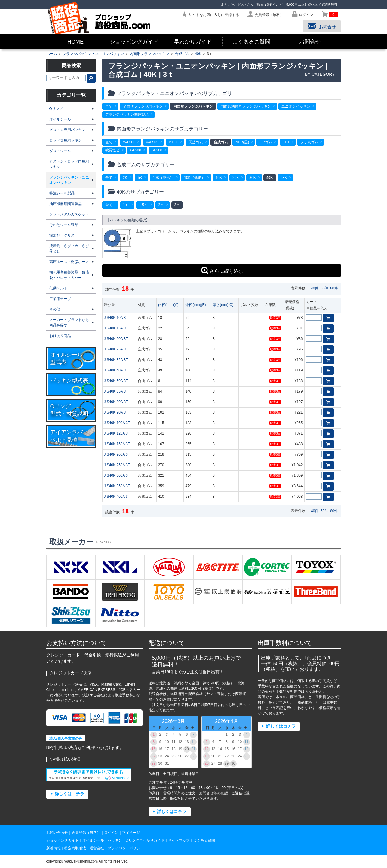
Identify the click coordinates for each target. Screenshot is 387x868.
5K (140, 178)
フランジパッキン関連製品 (127, 115)
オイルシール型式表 (66, 358)
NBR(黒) (242, 142)
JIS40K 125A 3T (117, 433)
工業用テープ (60, 299)
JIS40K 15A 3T (116, 328)
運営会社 (97, 848)
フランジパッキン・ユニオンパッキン (93, 54)
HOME (75, 42)
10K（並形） (163, 178)
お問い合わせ (57, 833)
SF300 (157, 150)
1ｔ (126, 205)
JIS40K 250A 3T (117, 465)
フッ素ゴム (309, 142)
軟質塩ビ (112, 150)
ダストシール (60, 151)
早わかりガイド (193, 42)
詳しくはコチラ (69, 794)
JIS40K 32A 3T (116, 360)
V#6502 (152, 142)
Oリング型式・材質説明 (69, 410)
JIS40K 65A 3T (116, 391)
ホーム (52, 54)
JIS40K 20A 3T (116, 339)
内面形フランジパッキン (149, 54)
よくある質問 (204, 840)
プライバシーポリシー (126, 848)
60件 (324, 288)
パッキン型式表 (69, 381)
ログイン (111, 833)
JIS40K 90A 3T (116, 412)
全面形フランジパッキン (143, 106)
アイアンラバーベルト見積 (69, 436)
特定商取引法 (75, 848)
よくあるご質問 (251, 42)
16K (219, 178)
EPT (286, 142)
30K (252, 178)
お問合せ (310, 42)
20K (236, 178)
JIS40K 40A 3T (116, 370)
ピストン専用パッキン (67, 130)
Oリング (56, 109)
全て (109, 106)
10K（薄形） (194, 178)
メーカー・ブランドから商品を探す (69, 322)
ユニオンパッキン (296, 106)
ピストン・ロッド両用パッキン (69, 164)
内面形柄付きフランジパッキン (246, 106)
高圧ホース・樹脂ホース (69, 262)
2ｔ (161, 205)
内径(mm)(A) (168, 305)
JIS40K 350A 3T (117, 486)
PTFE (173, 142)
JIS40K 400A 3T (117, 497)
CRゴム (266, 142)
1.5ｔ (143, 205)
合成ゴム (182, 54)
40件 (315, 288)
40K (198, 54)
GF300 (136, 150)
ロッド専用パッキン (66, 140)
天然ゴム (196, 142)
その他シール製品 (64, 225)
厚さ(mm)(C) (223, 305)
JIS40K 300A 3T (117, 475)
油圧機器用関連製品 (66, 204)
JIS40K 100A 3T (117, 423)
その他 (55, 309)
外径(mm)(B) (195, 305)
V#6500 (129, 142)
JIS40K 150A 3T (117, 444)
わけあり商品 (60, 336)
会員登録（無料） (86, 833)
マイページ (131, 833)
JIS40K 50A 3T (116, 381)
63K (284, 178)
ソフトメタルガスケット (69, 214)
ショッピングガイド (134, 42)
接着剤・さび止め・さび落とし (69, 249)
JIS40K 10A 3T (116, 318)
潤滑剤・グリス (62, 235)
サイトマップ (179, 840)
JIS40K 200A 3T (117, 454)
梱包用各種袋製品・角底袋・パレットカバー (69, 275)
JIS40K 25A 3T (116, 349)
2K (125, 178)
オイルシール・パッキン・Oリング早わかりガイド (123, 840)
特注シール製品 (62, 193)
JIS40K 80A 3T (116, 402)
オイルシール (60, 119)
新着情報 (54, 848)
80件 (334, 288)
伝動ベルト (58, 288)
